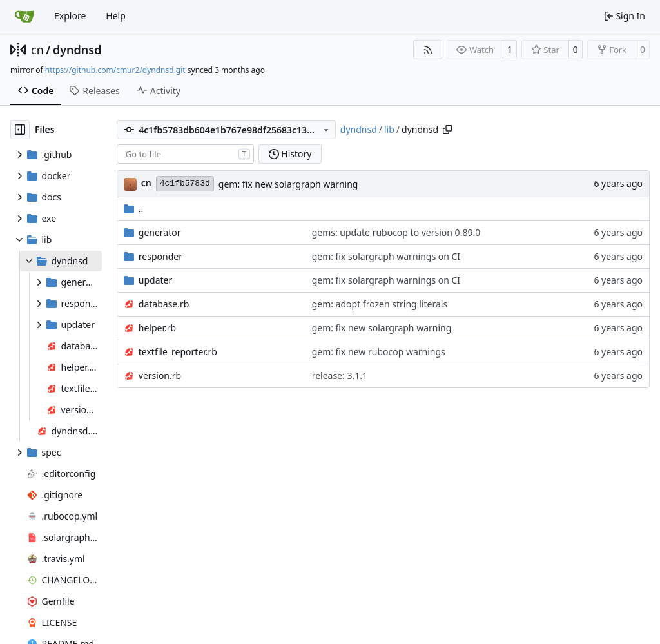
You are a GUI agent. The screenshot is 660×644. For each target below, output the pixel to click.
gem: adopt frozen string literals (380, 304)
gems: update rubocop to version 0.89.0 (396, 232)
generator (160, 232)
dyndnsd (77, 50)
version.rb (160, 376)
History (290, 154)
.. (134, 209)
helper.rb (157, 328)
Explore (70, 16)
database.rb (164, 304)
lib (389, 129)
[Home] (24, 16)
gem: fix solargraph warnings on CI (386, 256)
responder (160, 256)
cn (37, 50)
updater (155, 280)
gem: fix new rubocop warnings (379, 352)
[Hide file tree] (20, 130)
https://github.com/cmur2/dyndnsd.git (115, 70)
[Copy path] (447, 130)
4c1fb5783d (185, 183)
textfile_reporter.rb (178, 352)
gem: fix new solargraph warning (288, 184)
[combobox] (185, 154)
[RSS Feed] (428, 50)
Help (116, 16)
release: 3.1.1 (340, 376)
